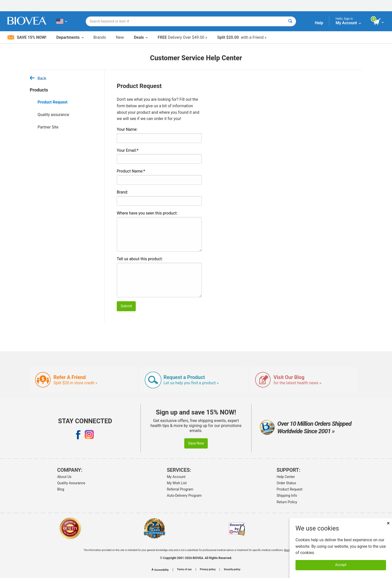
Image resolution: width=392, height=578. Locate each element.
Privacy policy (208, 569)
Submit (126, 306)
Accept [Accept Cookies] (341, 565)
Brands (100, 37)
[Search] (290, 21)
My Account (176, 477)
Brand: (122, 192)
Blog (61, 489)
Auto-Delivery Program (184, 495)
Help (319, 23)
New (120, 37)
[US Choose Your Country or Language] (62, 21)
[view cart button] (379, 22)
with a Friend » (242, 37)
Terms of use (184, 569)
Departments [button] (70, 37)
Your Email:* (128, 150)
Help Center (286, 477)
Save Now (196, 443)
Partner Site (48, 127)
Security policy (232, 569)
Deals (141, 37)
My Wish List (177, 483)
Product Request (52, 102)
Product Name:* (131, 171)
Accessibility (160, 570)
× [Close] (388, 523)
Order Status (286, 483)
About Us (64, 477)
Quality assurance (53, 115)
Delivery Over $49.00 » (182, 37)
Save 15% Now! (27, 37)
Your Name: (127, 129)
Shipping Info (287, 495)
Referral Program (180, 489)
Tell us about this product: (140, 259)
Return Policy (287, 502)
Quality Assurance (71, 483)
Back (38, 78)
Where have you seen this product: (147, 213)
